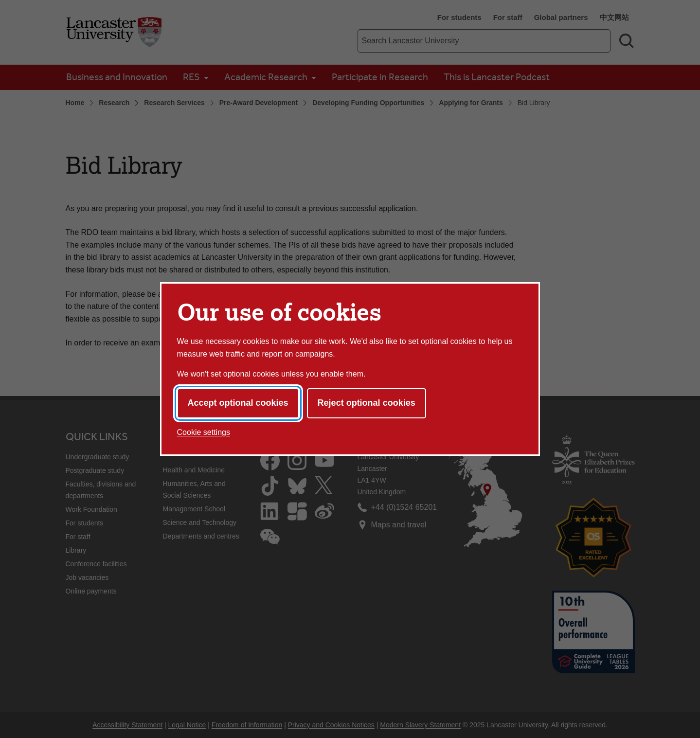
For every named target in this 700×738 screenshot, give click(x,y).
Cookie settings (204, 432)
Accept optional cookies (238, 403)
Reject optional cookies (367, 403)
